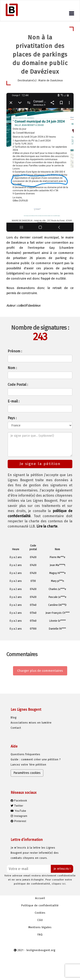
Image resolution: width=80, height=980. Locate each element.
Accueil (40, 898)
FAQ (40, 935)
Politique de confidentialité (40, 906)
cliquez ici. (59, 884)
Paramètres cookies (27, 773)
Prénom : (15, 351)
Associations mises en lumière (31, 723)
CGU (40, 920)
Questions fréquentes (25, 754)
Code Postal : (18, 385)
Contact (16, 728)
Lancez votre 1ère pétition (28, 765)
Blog (14, 718)
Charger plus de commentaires (40, 671)
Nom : (12, 368)
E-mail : (14, 401)
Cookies (40, 913)
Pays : (12, 418)
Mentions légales (40, 927)
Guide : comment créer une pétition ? (36, 760)
